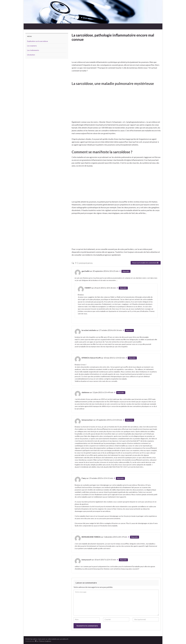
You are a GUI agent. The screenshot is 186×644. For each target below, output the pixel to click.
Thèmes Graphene (45, 641)
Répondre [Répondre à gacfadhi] (126, 271)
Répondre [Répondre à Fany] (120, 478)
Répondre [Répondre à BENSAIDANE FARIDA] (135, 537)
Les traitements (33, 50)
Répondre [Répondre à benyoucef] (123, 560)
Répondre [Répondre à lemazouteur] (130, 420)
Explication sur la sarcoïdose (38, 41)
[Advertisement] (116, 54)
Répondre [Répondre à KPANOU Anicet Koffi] (132, 358)
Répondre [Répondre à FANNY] (123, 288)
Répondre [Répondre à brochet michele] (129, 330)
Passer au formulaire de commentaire (145, 263)
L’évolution (31, 55)
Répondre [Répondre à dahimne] (121, 393)
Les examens (32, 46)
